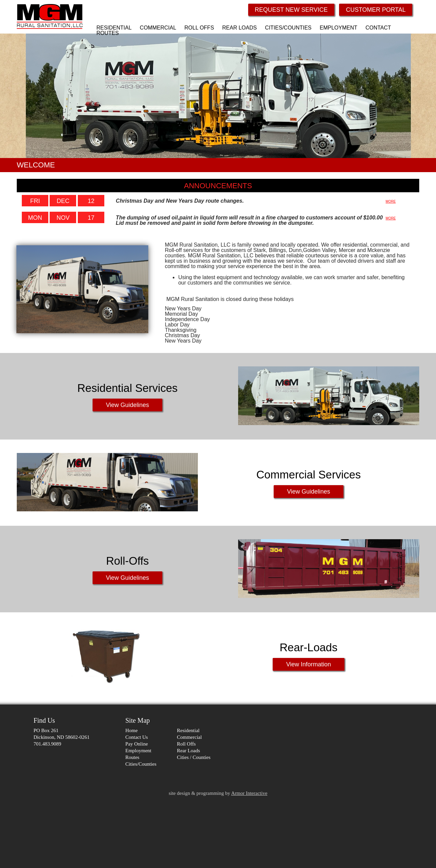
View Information (309, 664)
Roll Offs (186, 744)
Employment (139, 751)
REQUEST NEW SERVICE (291, 10)
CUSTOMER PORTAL (376, 10)
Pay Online (137, 744)
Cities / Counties (194, 757)
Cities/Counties (141, 764)
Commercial (189, 737)
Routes (132, 757)
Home (132, 730)
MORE (391, 202)
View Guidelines (128, 405)
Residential (188, 730)
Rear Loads (189, 751)
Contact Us (137, 737)
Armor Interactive (249, 793)
